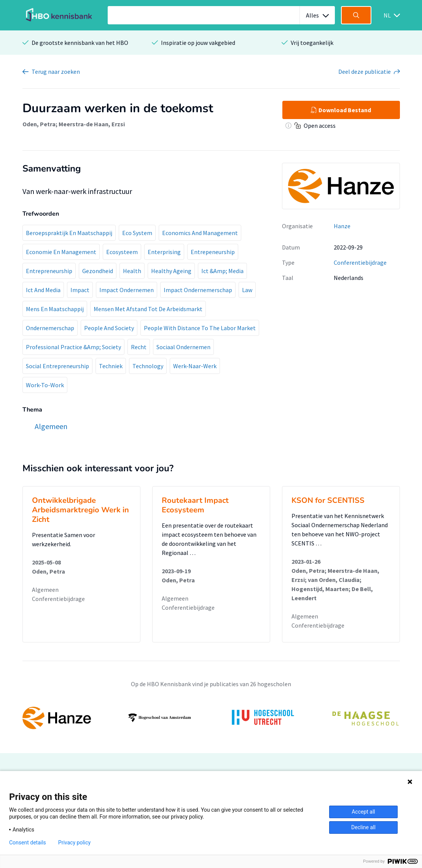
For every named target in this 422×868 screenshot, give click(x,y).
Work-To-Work (45, 385)
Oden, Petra (39, 124)
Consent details (28, 843)
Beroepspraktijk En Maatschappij (69, 233)
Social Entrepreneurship (57, 366)
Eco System (137, 233)
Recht (139, 347)
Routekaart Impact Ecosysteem (195, 505)
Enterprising (164, 252)
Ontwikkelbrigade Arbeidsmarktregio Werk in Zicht (80, 510)
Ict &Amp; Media (222, 271)
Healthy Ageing (171, 271)
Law (247, 290)
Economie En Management (61, 252)
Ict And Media (43, 290)
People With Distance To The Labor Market (200, 328)
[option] (211, 718)
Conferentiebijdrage (360, 262)
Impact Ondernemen (127, 290)
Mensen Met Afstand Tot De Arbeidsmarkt (148, 309)
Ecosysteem (122, 252)
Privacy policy (74, 843)
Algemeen (45, 590)
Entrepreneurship (49, 271)
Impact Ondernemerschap (198, 290)
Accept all (363, 812)
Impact (80, 290)
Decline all (363, 827)
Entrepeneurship (213, 252)
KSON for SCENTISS (328, 500)
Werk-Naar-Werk (195, 366)
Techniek (111, 366)
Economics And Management (200, 233)
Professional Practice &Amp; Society (73, 347)
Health (132, 271)
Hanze (342, 226)
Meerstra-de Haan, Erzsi (92, 124)
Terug (56, 72)
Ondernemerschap (50, 328)
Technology (148, 366)
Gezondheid (98, 271)
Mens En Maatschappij (55, 309)
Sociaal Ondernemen (183, 347)
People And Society (109, 328)
